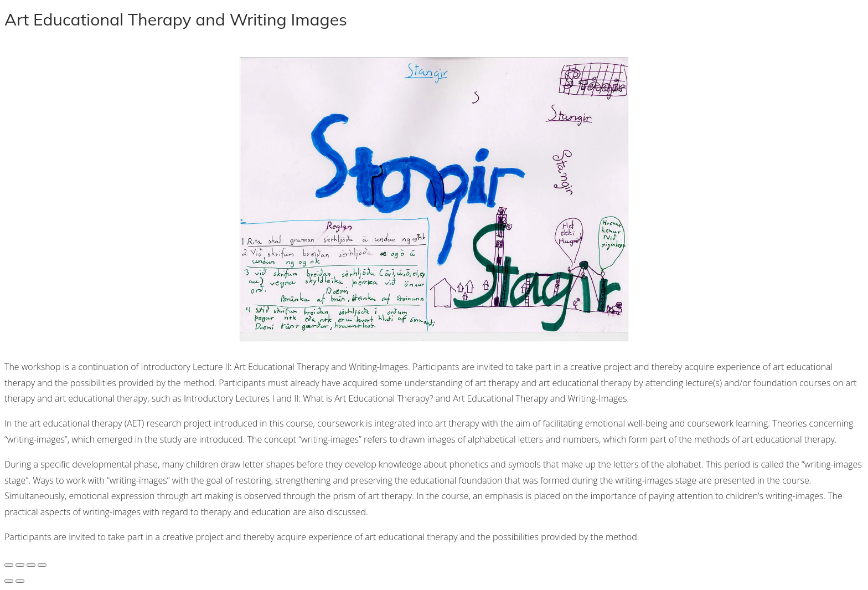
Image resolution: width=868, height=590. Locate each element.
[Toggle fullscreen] (20, 565)
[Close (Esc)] (42, 565)
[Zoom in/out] (9, 565)
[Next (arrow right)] (20, 581)
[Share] (31, 565)
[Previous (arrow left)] (9, 581)
